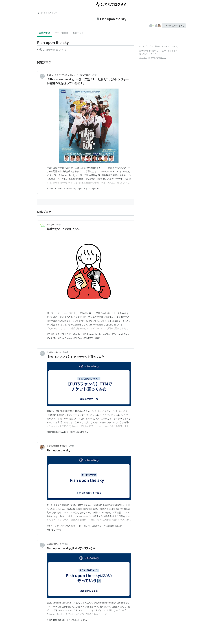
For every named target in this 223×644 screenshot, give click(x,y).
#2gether (77, 334)
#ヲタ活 (50, 334)
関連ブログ (78, 33)
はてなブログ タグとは (149, 51)
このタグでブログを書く (174, 26)
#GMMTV (51, 189)
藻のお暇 (50, 225)
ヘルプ (163, 51)
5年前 (94, 75)
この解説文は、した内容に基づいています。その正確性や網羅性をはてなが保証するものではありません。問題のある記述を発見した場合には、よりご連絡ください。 (52, 50)
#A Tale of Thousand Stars (116, 334)
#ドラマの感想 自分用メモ (75, 526)
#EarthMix (51, 338)
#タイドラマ (84, 189)
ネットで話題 (61, 33)
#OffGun (78, 338)
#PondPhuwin (65, 338)
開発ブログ (172, 51)
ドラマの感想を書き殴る (57, 446)
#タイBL (96, 189)
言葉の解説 (44, 33)
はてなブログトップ (148, 54)
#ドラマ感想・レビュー (78, 620)
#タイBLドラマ (64, 334)
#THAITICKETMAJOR (57, 432)
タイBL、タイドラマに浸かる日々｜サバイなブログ (68, 75)
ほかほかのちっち (54, 352)
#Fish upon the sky (67, 189)
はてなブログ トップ (47, 13)
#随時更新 (97, 526)
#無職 (97, 338)
